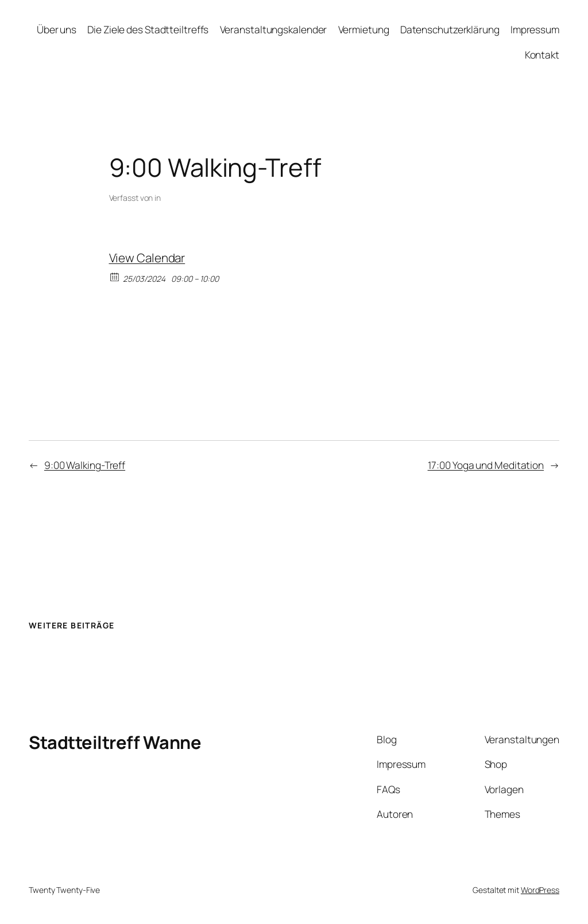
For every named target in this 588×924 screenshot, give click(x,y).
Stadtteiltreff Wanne (115, 742)
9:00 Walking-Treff (85, 465)
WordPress (540, 890)
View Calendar (147, 258)
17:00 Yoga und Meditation (486, 465)
